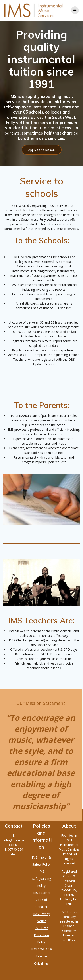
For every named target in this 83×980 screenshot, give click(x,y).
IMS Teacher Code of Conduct (41, 900)
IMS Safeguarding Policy (41, 879)
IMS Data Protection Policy (41, 935)
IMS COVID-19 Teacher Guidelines (41, 956)
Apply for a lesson (42, 150)
